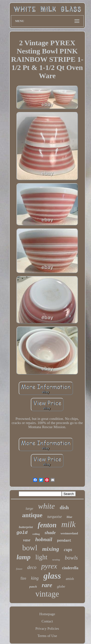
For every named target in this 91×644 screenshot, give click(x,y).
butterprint (26, 527)
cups (68, 550)
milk (69, 524)
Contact (47, 621)
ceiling (36, 534)
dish (64, 508)
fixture (19, 569)
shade (50, 533)
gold (22, 533)
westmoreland (69, 533)
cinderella (70, 568)
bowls (71, 558)
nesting (56, 560)
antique (32, 515)
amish (70, 579)
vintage (47, 594)
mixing (51, 549)
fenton (47, 525)
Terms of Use (47, 636)
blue (70, 517)
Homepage (47, 614)
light (41, 557)
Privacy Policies (47, 629)
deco (32, 567)
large (29, 508)
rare (47, 585)
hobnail (44, 539)
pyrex (49, 566)
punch (33, 587)
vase (27, 540)
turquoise (55, 517)
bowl (30, 548)
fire (23, 578)
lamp (24, 557)
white (46, 506)
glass (52, 576)
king (35, 578)
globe (61, 586)
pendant (64, 541)
